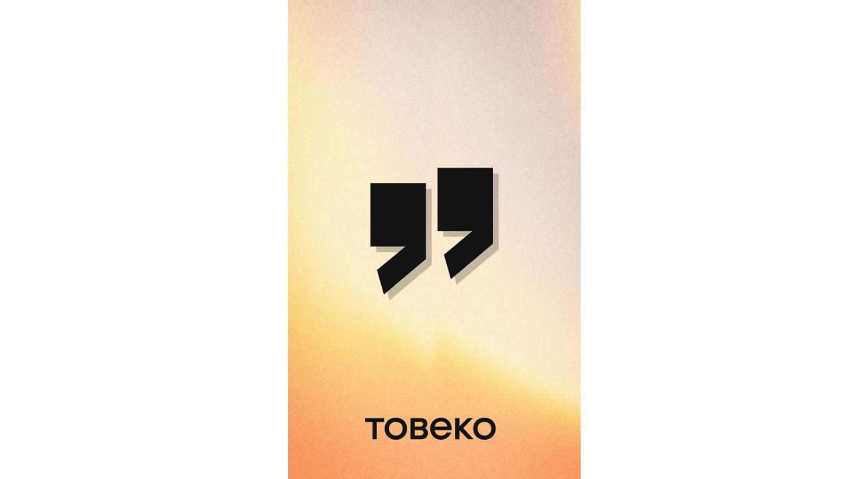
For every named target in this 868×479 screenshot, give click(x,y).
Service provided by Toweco (511, 457)
